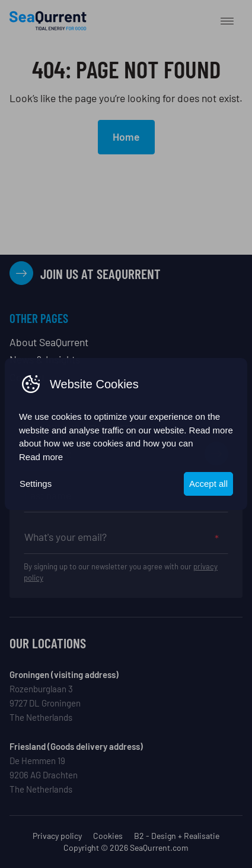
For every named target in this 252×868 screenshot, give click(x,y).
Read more (41, 457)
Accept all (208, 484)
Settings (36, 484)
